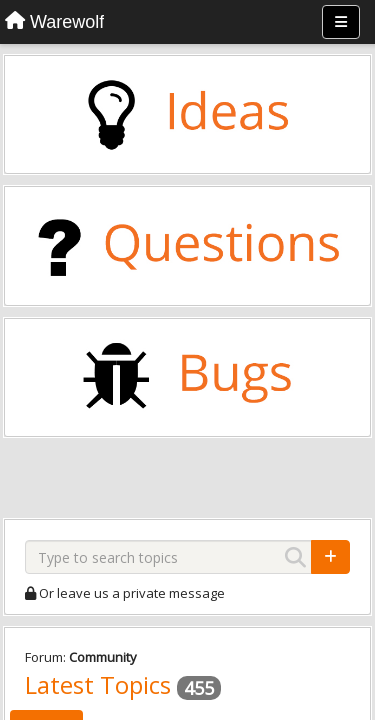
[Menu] (341, 22)
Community (103, 657)
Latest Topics (98, 684)
